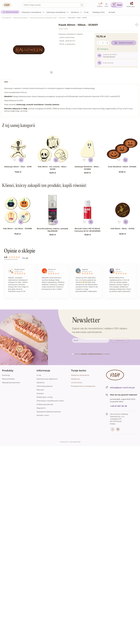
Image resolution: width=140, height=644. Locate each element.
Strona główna (6, 18)
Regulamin (41, 408)
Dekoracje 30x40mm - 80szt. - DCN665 (87, 168)
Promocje (6, 375)
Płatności (40, 390)
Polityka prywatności (45, 404)
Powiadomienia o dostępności (83, 386)
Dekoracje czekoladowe (21, 18)
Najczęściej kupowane (11, 383)
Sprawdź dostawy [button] (109, 57)
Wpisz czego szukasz (32, 5)
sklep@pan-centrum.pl (122, 388)
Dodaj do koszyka (124, 43)
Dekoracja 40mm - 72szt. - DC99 (18, 167)
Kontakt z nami (43, 415)
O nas (39, 375)
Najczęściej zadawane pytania (49, 412)
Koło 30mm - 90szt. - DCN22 (122, 229)
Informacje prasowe (45, 386)
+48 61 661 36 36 (119, 406)
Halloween (62, 18)
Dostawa (40, 393)
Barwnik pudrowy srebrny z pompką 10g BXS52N (52, 230)
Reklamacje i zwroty (45, 397)
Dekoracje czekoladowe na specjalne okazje (43, 18)
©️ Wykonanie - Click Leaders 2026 (70, 442)
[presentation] (87, 349)
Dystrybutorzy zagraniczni (47, 379)
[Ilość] (103, 43)
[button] (117, 5)
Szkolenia (40, 383)
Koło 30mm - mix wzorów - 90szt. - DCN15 (53, 168)
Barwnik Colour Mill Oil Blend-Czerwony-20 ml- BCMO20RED (87, 230)
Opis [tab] (6, 82)
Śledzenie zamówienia (80, 375)
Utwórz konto (77, 383)
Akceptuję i (92, 354)
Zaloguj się (75, 379)
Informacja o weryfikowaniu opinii (50, 401)
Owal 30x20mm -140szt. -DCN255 (122, 167)
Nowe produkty (8, 379)
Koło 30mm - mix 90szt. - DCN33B (17, 229)
